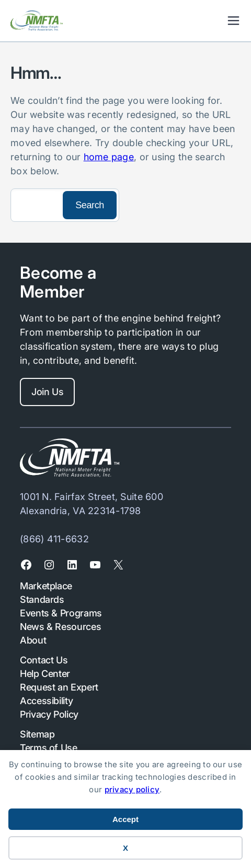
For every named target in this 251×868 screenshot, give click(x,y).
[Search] (36, 205)
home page (109, 157)
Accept (125, 819)
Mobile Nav (233, 21)
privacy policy (132, 789)
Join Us (47, 392)
